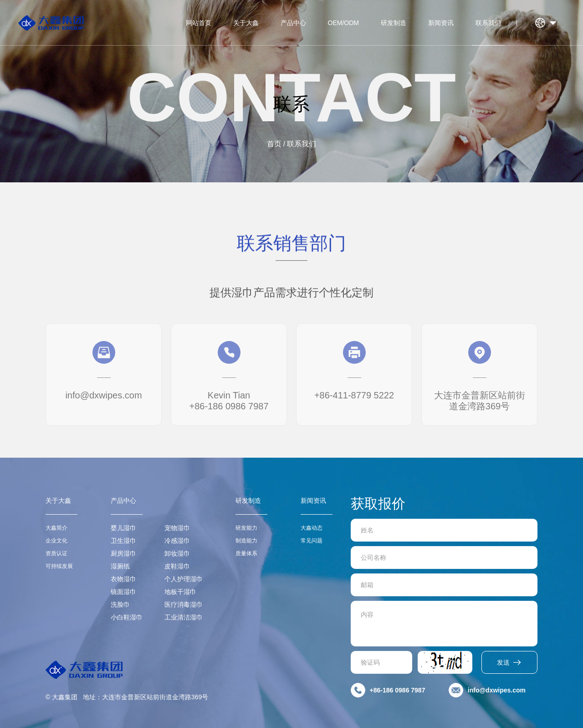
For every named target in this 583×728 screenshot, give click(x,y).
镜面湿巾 (123, 592)
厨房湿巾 (123, 553)
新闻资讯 (441, 23)
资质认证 (56, 553)
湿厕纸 (120, 566)
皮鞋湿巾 (177, 566)
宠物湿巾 (177, 528)
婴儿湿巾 (123, 528)
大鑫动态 (312, 528)
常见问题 (312, 541)
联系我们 (488, 23)
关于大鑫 (246, 23)
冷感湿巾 (177, 541)
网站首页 (199, 23)
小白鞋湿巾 (127, 617)
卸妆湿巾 (177, 553)
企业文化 (56, 541)
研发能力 (246, 528)
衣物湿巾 (123, 579)
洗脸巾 (120, 604)
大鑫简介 (56, 528)
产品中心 (293, 23)
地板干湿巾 (180, 592)
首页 (274, 144)
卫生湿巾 (123, 541)
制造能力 (246, 541)
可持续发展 (59, 566)
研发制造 (394, 23)
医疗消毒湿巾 (184, 604)
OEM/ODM (343, 23)
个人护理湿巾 (184, 579)
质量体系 (246, 553)
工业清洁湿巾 (184, 617)
